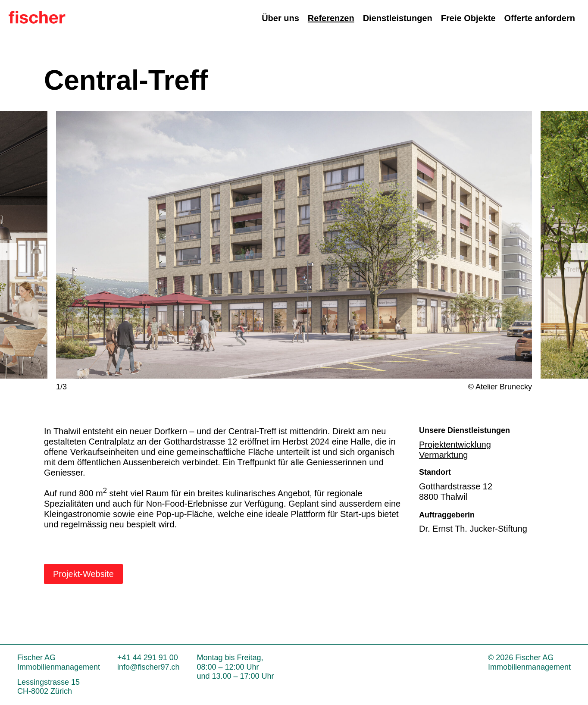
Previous (9, 251)
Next (579, 251)
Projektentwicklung (455, 445)
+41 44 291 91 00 (148, 658)
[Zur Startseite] (37, 21)
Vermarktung (443, 455)
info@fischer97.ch (148, 667)
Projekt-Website (83, 574)
